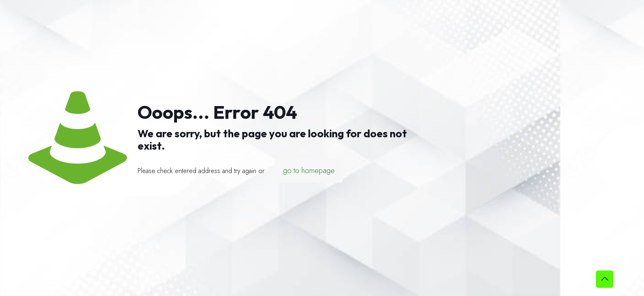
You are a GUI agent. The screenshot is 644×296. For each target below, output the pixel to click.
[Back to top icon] (605, 279)
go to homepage (309, 171)
